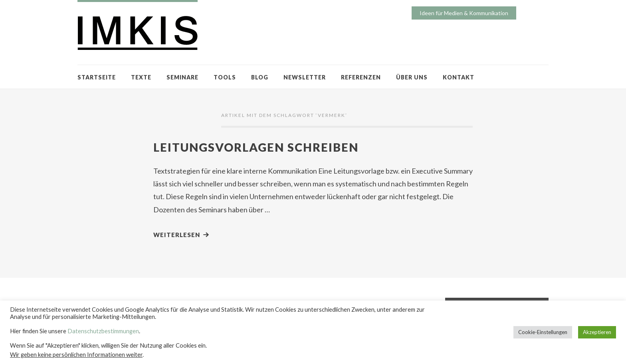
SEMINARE (182, 77)
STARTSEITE (97, 77)
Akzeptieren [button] (597, 332)
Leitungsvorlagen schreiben (256, 147)
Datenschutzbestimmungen (103, 331)
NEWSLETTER (305, 77)
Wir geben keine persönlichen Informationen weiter (76, 355)
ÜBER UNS (412, 77)
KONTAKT (459, 77)
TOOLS (225, 77)
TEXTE (141, 77)
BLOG (260, 77)
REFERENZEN (361, 77)
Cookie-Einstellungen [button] (543, 332)
